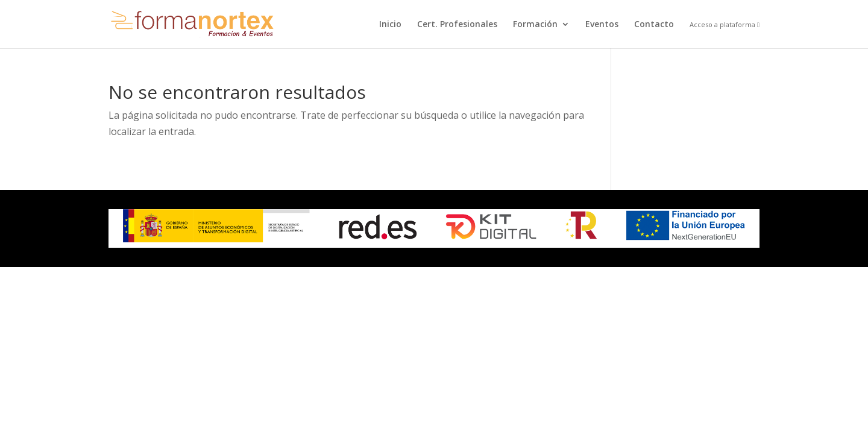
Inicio (390, 25)
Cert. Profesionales (457, 25)
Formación (535, 25)
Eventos (602, 25)
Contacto (654, 25)
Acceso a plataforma (725, 25)
